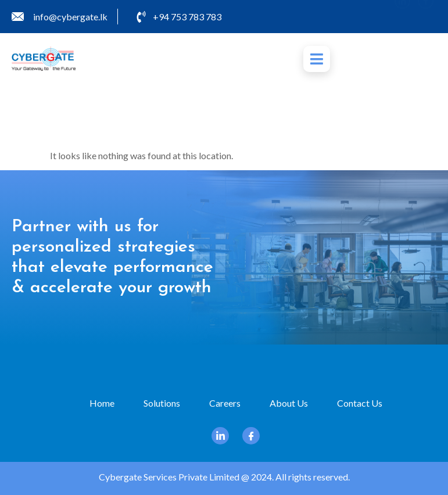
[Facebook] (426, 17)
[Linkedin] (402, 17)
